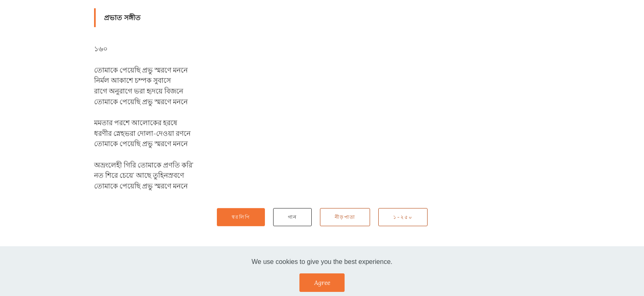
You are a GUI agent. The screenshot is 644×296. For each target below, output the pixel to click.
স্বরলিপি (241, 217)
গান (292, 217)
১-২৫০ (403, 217)
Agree (322, 282)
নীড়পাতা (345, 217)
